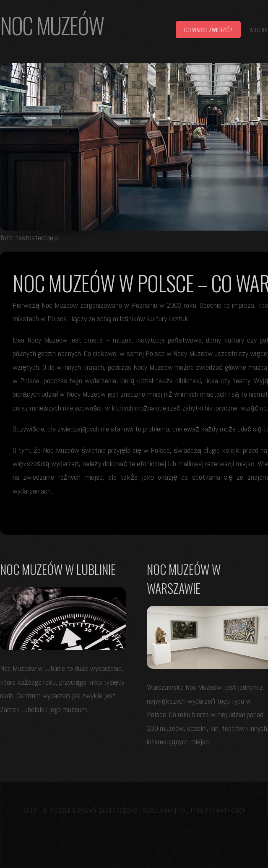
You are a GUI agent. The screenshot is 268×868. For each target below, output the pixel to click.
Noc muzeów (52, 25)
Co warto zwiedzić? (208, 30)
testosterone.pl (38, 238)
